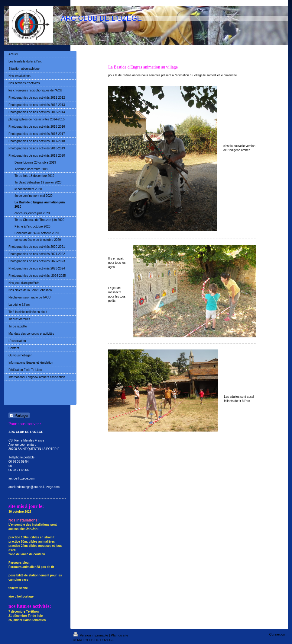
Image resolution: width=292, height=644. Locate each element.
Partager (19, 416)
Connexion (277, 634)
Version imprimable (91, 635)
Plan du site (120, 635)
